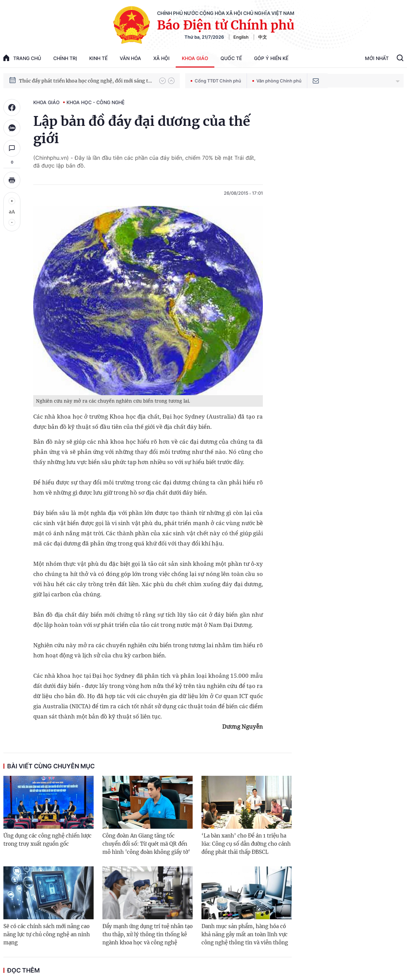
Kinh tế (98, 58)
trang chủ (22, 58)
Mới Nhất (377, 58)
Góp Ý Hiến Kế (271, 58)
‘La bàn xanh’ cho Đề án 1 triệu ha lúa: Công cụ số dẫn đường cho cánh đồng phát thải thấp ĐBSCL (246, 844)
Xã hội (161, 58)
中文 (263, 37)
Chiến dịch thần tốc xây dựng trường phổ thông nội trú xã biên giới (86, 79)
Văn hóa (130, 58)
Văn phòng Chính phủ (277, 81)
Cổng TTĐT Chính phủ (216, 81)
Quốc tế (231, 58)
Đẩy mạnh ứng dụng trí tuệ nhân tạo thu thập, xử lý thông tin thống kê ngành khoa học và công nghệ (148, 934)
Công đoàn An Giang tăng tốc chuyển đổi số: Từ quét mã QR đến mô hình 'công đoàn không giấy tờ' (146, 844)
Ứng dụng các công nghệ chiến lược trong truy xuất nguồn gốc (47, 840)
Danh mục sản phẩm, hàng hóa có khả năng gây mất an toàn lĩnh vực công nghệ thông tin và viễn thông (245, 934)
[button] (162, 81)
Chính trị (65, 58)
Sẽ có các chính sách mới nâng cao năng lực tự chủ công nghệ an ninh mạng (47, 934)
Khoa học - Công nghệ (95, 102)
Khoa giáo (195, 58)
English (241, 37)
